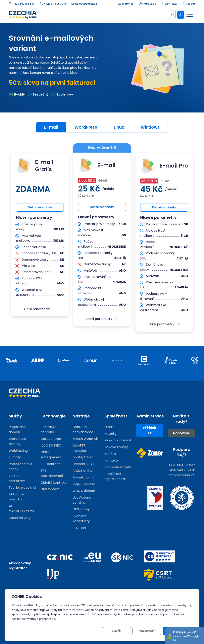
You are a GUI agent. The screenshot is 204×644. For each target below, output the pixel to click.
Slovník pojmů (83, 477)
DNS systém (50, 489)
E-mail (51, 127)
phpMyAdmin (83, 457)
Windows (150, 127)
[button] (40, 309)
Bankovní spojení (118, 467)
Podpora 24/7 (182, 452)
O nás (109, 427)
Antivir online (83, 471)
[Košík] (172, 15)
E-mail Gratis (35, 166)
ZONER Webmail (85, 439)
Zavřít (117, 631)
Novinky (110, 434)
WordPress (86, 127)
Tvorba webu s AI (22, 488)
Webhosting (18, 451)
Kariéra (110, 454)
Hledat (189, 4)
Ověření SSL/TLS (85, 464)
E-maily (15, 457)
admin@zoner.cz (84, 4)
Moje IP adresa (84, 484)
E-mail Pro (164, 166)
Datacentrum (51, 439)
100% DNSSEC (51, 445)
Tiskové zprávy (116, 447)
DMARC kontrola (54, 483)
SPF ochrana (51, 464)
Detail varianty (40, 207)
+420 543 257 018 (53, 4)
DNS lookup (81, 509)
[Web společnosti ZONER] (150, 453)
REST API (79, 528)
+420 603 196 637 (22, 4)
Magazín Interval (118, 440)
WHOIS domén (84, 491)
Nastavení (147, 631)
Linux (119, 127)
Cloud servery (20, 518)
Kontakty (170, 4)
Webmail (126, 4)
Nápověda (148, 4)
